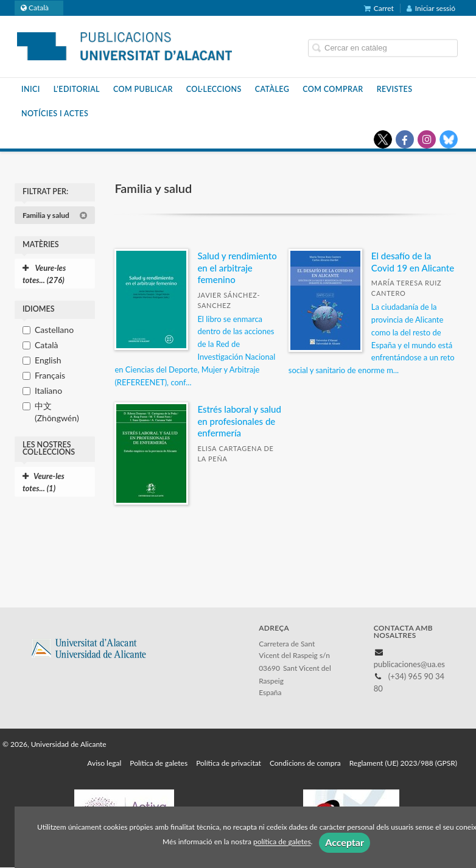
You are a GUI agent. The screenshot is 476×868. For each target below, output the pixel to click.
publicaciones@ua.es (409, 664)
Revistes (395, 89)
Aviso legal (104, 763)
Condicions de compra (305, 763)
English (48, 360)
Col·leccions (214, 89)
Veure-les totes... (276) (44, 274)
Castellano (54, 330)
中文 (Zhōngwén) (57, 412)
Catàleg (272, 89)
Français (50, 375)
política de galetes (282, 842)
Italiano (48, 390)
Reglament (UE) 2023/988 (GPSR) (403, 763)
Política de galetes (159, 763)
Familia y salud (55, 215)
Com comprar (333, 89)
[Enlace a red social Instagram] (427, 139)
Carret (379, 8)
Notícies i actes (55, 114)
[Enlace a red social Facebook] (405, 139)
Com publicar (143, 89)
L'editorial (77, 89)
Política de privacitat (229, 763)
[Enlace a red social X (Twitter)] (383, 139)
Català (46, 345)
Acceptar (345, 842)
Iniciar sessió (431, 8)
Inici (31, 89)
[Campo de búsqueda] (383, 48)
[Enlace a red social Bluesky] (449, 139)
